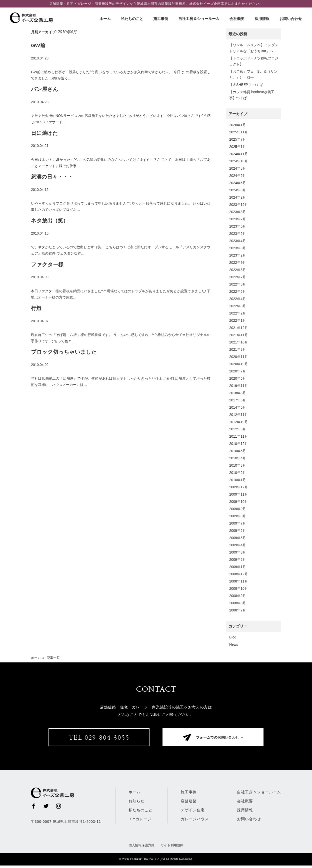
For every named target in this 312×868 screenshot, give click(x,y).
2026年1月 (238, 125)
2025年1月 (238, 147)
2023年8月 (238, 212)
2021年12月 (239, 328)
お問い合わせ (291, 19)
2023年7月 (238, 219)
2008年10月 (239, 588)
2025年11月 (239, 132)
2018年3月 (238, 393)
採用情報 (262, 19)
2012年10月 (239, 422)
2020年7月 (238, 371)
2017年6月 (238, 400)
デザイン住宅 (193, 812)
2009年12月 (239, 487)
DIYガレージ (140, 821)
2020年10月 (239, 364)
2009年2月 (238, 560)
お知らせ (136, 803)
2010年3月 (238, 465)
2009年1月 (238, 567)
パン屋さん (45, 89)
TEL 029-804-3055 (99, 739)
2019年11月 (239, 386)
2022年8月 (238, 270)
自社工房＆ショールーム (199, 19)
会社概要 (237, 19)
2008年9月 (238, 596)
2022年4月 (238, 299)
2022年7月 (238, 277)
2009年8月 (238, 516)
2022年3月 (238, 306)
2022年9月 (238, 263)
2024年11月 (239, 154)
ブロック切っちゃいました (64, 352)
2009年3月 (238, 552)
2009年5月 (238, 538)
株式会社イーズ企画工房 (34, 18)
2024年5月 (238, 183)
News (234, 644)
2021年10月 (239, 342)
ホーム (105, 19)
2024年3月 (238, 190)
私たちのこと (132, 19)
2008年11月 (239, 581)
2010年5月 (238, 451)
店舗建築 (189, 803)
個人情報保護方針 (141, 848)
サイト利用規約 (173, 848)
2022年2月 (238, 313)
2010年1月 (238, 480)
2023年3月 (238, 248)
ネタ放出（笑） (50, 220)
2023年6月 (238, 226)
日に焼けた (44, 133)
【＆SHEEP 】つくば (246, 85)
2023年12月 (239, 205)
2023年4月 (238, 241)
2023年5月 (238, 234)
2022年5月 (238, 291)
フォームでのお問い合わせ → (222, 739)
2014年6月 (238, 407)
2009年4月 (238, 545)
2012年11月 (239, 415)
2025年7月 (238, 139)
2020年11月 (239, 357)
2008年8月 (238, 603)
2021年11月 (239, 335)
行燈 (36, 308)
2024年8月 (238, 168)
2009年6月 (238, 531)
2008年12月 (239, 574)
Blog (233, 637)
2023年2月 (238, 255)
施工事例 (161, 19)
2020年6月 (238, 378)
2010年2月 (238, 473)
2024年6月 (238, 176)
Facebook (33, 809)
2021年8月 (238, 349)
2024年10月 (239, 161)
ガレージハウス (195, 821)
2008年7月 (238, 610)
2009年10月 (239, 502)
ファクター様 (47, 264)
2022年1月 (238, 320)
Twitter (46, 809)
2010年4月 (238, 458)
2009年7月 (238, 523)
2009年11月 (239, 494)
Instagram (58, 809)
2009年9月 (238, 509)
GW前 (38, 45)
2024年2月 (238, 197)
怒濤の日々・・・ (52, 177)
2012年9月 (238, 429)
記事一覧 (53, 658)
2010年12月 (239, 444)
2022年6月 (238, 284)
